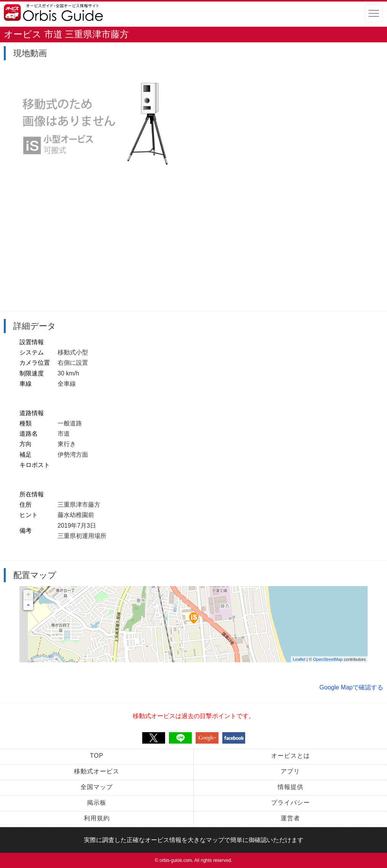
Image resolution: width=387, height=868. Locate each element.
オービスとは (291, 756)
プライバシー (291, 803)
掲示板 (97, 803)
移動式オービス (97, 771)
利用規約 (97, 818)
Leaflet (299, 659)
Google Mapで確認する (351, 687)
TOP (97, 756)
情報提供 (291, 787)
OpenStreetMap (328, 659)
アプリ (290, 771)
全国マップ (97, 787)
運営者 (290, 818)
